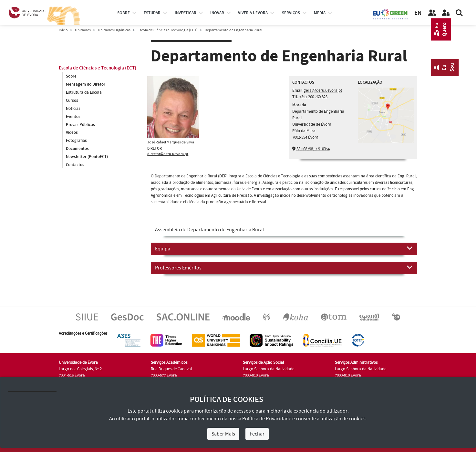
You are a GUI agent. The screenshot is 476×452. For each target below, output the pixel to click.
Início (63, 30)
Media (320, 13)
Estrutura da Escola (84, 92)
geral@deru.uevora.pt (323, 90)
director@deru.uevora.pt (168, 154)
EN (418, 13)
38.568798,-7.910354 (313, 149)
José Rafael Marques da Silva (171, 142)
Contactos (75, 165)
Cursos (72, 100)
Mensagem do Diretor (86, 84)
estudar (152, 13)
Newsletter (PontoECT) (87, 157)
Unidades (83, 30)
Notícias (73, 109)
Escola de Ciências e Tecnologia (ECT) (168, 30)
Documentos (77, 149)
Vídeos (72, 133)
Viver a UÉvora (253, 13)
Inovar (217, 13)
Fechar (257, 434)
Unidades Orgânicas (114, 30)
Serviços (291, 13)
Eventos (73, 117)
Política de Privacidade (267, 419)
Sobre (124, 13)
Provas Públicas (80, 125)
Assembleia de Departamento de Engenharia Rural (209, 230)
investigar (186, 13)
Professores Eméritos (284, 268)
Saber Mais (223, 434)
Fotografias (76, 141)
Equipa (284, 248)
